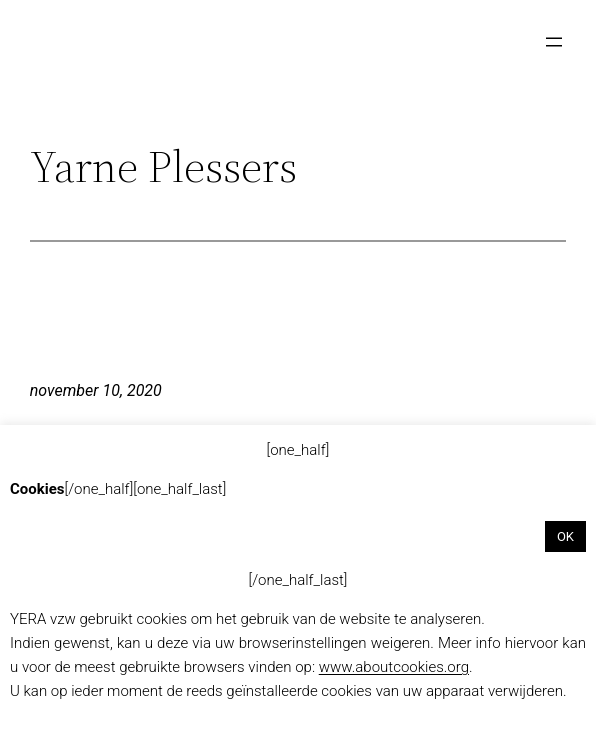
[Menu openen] (554, 42)
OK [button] (565, 536)
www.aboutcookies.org (394, 667)
